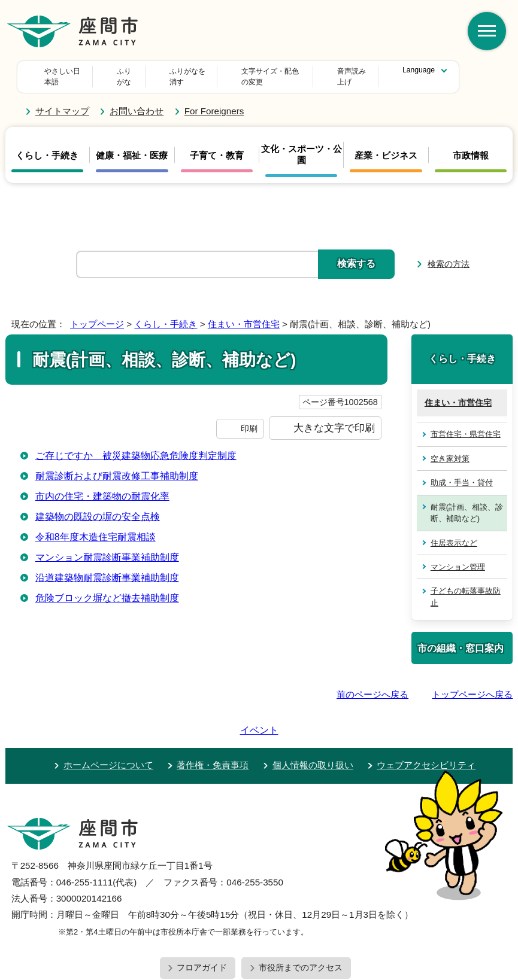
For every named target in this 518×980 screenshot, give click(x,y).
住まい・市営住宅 (244, 313)
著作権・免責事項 (213, 720)
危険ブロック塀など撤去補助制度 (107, 587)
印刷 (249, 418)
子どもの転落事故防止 (466, 586)
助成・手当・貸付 (462, 472)
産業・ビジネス (386, 144)
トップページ (97, 313)
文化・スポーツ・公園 (302, 144)
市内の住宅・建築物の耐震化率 (102, 485)
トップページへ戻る (472, 684)
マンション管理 (458, 556)
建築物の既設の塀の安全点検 (98, 505)
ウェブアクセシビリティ (426, 720)
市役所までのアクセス (301, 923)
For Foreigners (214, 100)
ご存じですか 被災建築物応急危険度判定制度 (136, 444)
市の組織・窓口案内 (461, 637)
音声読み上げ (325, 71)
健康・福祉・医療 (132, 144)
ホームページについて (108, 720)
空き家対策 (450, 448)
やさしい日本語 (69, 71)
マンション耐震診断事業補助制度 (107, 546)
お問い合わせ (137, 100)
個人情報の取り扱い (313, 720)
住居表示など (454, 532)
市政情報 (471, 144)
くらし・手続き (47, 144)
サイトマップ (62, 100)
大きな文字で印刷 (334, 417)
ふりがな (143, 71)
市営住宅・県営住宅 (466, 423)
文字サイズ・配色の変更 (230, 71)
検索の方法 (449, 253)
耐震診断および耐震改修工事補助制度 (117, 465)
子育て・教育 (217, 144)
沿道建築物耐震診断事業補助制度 (107, 566)
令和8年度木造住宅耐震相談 (96, 526)
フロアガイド (202, 923)
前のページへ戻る (372, 684)
